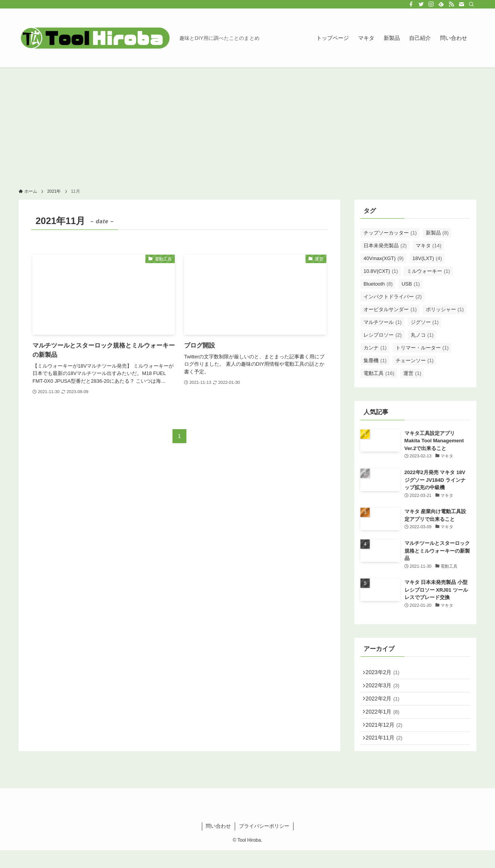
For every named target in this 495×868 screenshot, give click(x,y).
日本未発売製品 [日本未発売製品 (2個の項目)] (385, 246)
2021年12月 (387, 738)
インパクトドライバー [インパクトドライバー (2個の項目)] (393, 297)
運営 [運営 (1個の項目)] (412, 373)
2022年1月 (385, 722)
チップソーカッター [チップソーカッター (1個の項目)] (390, 233)
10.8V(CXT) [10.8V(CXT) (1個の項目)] (381, 271)
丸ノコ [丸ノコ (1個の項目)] (422, 335)
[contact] (461, 4)
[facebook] (411, 4)
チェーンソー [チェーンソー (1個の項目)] (415, 360)
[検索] (471, 4)
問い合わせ (218, 844)
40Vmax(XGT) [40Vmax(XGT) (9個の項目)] (384, 258)
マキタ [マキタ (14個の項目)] (429, 246)
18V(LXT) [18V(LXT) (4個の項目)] (427, 258)
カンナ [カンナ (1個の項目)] (375, 348)
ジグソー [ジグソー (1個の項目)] (425, 322)
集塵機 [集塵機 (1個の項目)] (375, 360)
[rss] (451, 4)
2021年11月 (387, 754)
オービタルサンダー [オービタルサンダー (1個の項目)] (390, 309)
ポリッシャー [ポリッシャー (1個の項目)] (445, 309)
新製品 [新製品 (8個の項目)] (437, 233)
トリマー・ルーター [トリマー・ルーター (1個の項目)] (422, 348)
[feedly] (441, 4)
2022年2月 (385, 706)
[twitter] (421, 4)
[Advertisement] (247, 125)
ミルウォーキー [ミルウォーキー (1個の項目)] (428, 271)
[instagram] (431, 4)
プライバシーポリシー (264, 844)
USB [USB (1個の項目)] (411, 284)
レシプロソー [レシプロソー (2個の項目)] (383, 335)
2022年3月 (385, 690)
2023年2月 (385, 674)
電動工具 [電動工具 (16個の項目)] (379, 373)
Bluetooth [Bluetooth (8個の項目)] (378, 284)
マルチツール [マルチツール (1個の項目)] (383, 322)
